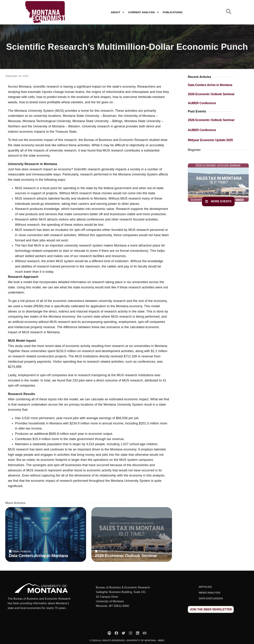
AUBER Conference (202, 103)
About (118, 12)
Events (103, 552)
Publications (173, 12)
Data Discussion (211, 598)
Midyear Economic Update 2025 (210, 140)
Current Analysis (144, 12)
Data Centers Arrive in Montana (38, 556)
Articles (205, 587)
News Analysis (22, 552)
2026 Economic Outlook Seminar (126, 556)
